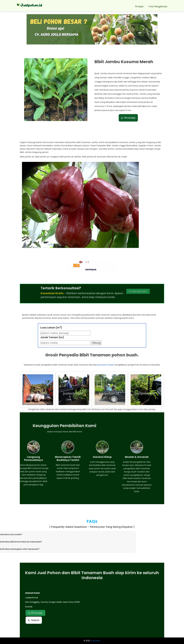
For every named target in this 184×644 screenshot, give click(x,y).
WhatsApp (128, 118)
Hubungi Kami (120, 291)
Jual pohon (96, 641)
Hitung (96, 343)
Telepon (34, 620)
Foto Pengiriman (158, 6)
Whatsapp (35, 613)
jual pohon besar (106, 365)
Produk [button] (140, 6)
